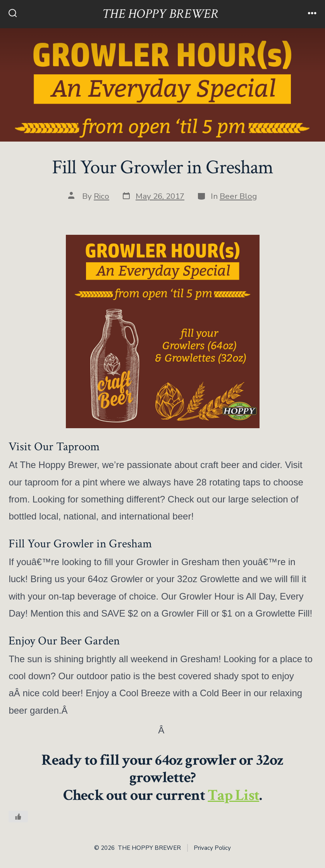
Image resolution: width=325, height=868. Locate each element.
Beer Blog (238, 196)
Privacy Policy (212, 848)
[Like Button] (18, 817)
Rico (101, 196)
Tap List (233, 795)
